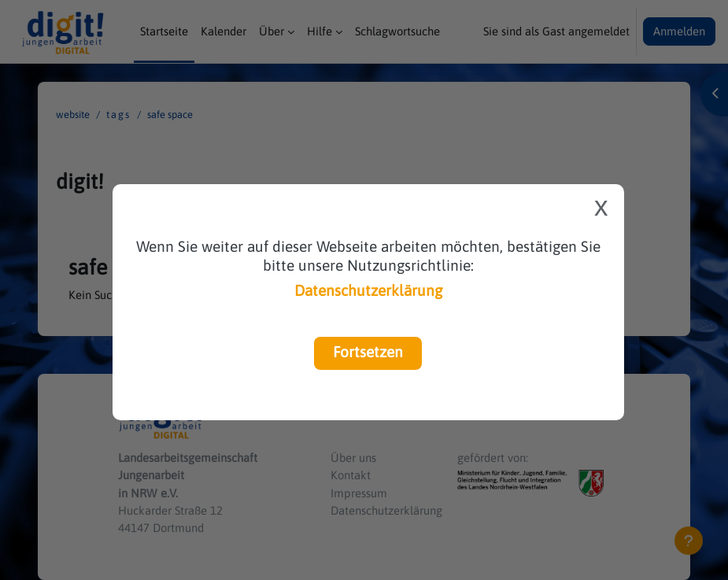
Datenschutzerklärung (368, 290)
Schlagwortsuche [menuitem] (397, 31)
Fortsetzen (368, 352)
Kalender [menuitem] (224, 31)
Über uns (353, 458)
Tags (118, 115)
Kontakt (351, 475)
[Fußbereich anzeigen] (689, 541)
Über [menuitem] (272, 31)
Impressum (359, 493)
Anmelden (679, 31)
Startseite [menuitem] (164, 31)
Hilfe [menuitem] (320, 31)
